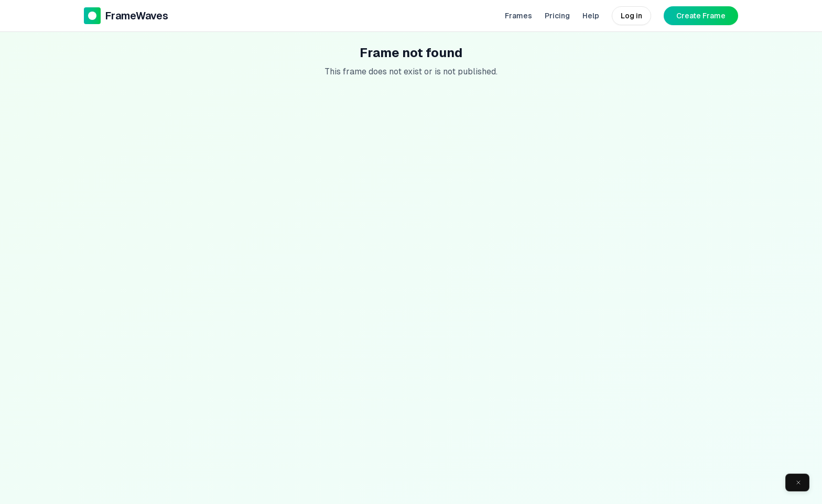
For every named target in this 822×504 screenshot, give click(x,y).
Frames (518, 16)
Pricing (557, 16)
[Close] (798, 483)
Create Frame (701, 16)
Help (591, 16)
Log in (631, 16)
